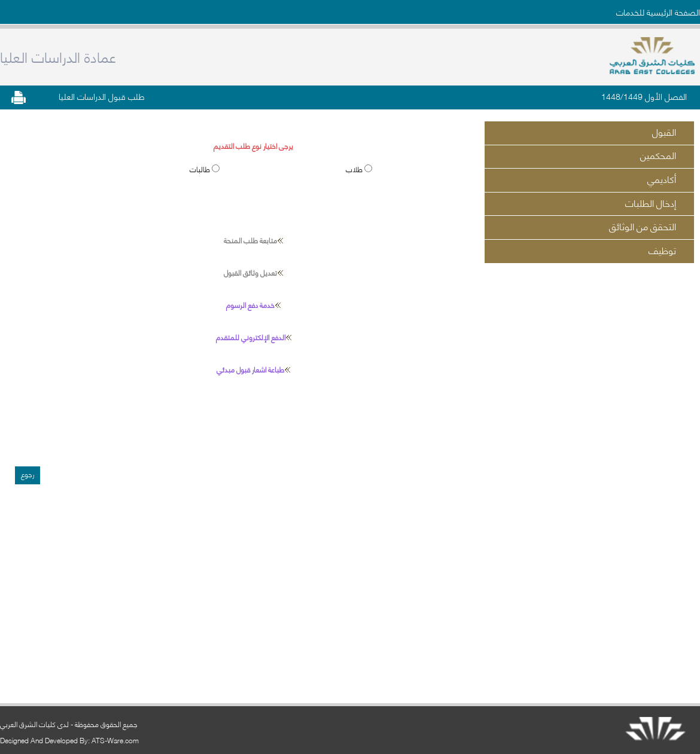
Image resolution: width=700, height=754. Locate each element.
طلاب (355, 169)
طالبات (201, 169)
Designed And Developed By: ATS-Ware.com (69, 740)
